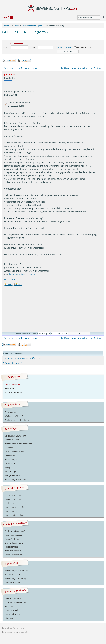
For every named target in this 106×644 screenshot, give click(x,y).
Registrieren (18, 43)
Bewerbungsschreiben (15, 452)
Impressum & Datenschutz (15, 632)
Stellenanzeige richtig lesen (17, 420)
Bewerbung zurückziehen (16, 479)
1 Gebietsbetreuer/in (13, 363)
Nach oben (9, 280)
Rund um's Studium (14, 582)
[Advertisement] (53, 309)
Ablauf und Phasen (13, 551)
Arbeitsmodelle (12, 606)
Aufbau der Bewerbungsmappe (19, 444)
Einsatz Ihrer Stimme (14, 543)
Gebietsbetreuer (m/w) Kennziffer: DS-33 (23, 358)
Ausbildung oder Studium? (16, 571)
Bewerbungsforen (13, 384)
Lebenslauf (10, 456)
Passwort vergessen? (64, 47)
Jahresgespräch (12, 610)
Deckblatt (9, 448)
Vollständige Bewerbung (15, 436)
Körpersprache (11, 547)
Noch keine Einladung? (15, 531)
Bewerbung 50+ (12, 511)
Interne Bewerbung (13, 598)
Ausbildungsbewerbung (15, 578)
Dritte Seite (10, 464)
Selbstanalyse (11, 412)
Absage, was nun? (13, 475)
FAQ (7, 396)
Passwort (34, 47)
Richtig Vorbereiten (13, 539)
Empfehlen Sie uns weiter (14, 628)
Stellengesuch (11, 503)
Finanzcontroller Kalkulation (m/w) (21, 68)
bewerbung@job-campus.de (23, 274)
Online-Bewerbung (13, 495)
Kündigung (10, 618)
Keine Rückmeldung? (14, 555)
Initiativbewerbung (13, 499)
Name (5, 47)
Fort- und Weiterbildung (15, 602)
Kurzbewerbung (12, 440)
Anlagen (9, 468)
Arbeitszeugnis (11, 471)
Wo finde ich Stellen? (14, 416)
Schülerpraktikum (13, 575)
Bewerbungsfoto (12, 460)
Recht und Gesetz (13, 614)
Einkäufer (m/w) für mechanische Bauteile (81, 68)
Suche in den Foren (13, 392)
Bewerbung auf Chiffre (15, 507)
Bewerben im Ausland (15, 515)
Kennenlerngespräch (14, 535)
